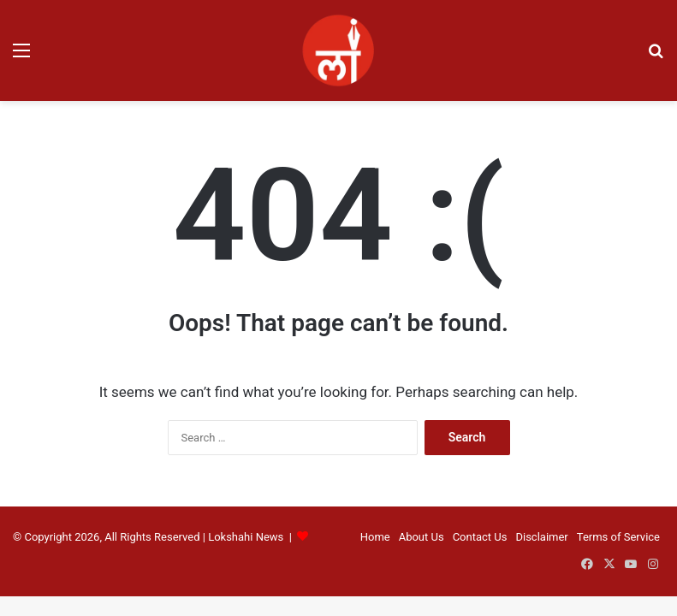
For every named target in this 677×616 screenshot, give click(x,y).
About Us (422, 537)
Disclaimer (541, 537)
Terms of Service (618, 537)
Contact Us (480, 537)
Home (375, 537)
